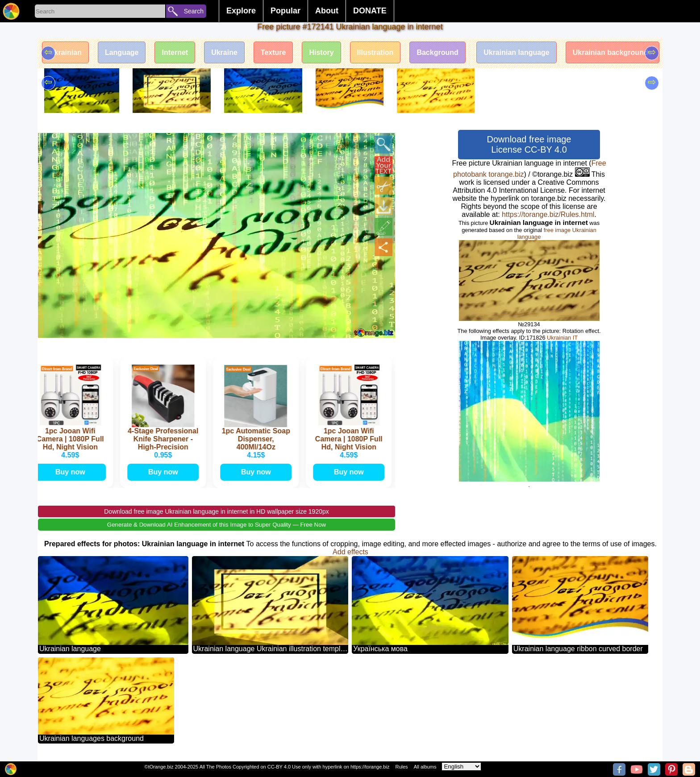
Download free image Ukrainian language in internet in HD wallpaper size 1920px (217, 511)
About (327, 11)
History (321, 52)
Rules (401, 767)
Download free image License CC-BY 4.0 (529, 144)
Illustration (375, 52)
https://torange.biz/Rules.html (548, 214)
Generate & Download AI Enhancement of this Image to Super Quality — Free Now (217, 525)
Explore (241, 11)
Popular (285, 11)
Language (122, 52)
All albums (425, 767)
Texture (273, 52)
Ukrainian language (517, 52)
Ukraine (224, 52)
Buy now (71, 472)
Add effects (350, 552)
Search (194, 11)
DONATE (370, 11)
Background (437, 52)
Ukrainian (65, 52)
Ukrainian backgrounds (612, 52)
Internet (175, 52)
